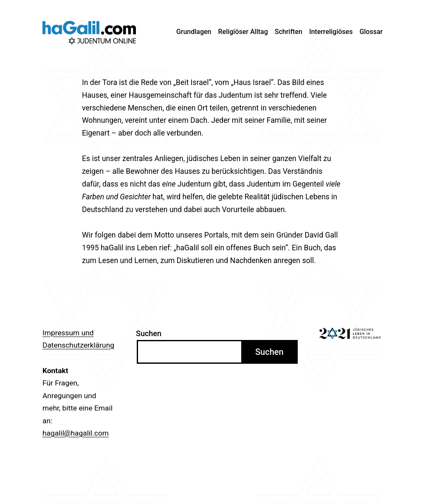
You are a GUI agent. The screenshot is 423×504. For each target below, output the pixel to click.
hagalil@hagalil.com (76, 433)
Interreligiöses (331, 32)
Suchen (149, 333)
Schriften (289, 32)
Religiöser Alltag (243, 32)
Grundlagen (194, 32)
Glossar (371, 32)
